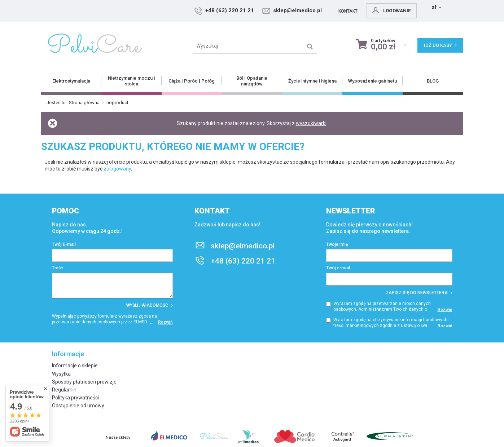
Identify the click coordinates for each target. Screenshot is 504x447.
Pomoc (65, 211)
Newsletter (351, 211)
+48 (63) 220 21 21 (276, 10)
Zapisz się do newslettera (419, 293)
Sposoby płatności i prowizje (84, 382)
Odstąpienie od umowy (78, 406)
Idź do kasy (440, 45)
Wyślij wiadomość (150, 305)
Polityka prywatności (75, 398)
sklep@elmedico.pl (344, 10)
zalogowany (117, 169)
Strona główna (84, 103)
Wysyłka (61, 374)
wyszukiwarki (311, 123)
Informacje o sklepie (75, 366)
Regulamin (64, 390)
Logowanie (437, 10)
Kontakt (395, 11)
